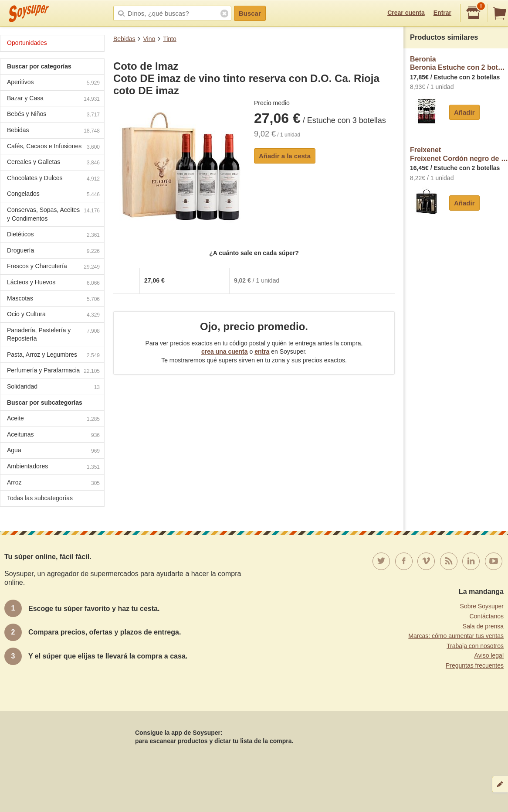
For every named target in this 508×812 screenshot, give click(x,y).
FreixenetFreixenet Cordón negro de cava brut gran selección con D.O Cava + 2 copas (459, 154)
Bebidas (124, 39)
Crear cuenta (406, 13)
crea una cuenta (225, 351)
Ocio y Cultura (53, 315)
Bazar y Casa (53, 99)
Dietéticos (53, 235)
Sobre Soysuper (482, 606)
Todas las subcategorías (40, 498)
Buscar (250, 13)
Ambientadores (53, 467)
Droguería (53, 251)
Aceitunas (53, 435)
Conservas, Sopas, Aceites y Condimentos (53, 214)
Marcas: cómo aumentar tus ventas (456, 636)
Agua (53, 451)
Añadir (464, 112)
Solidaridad (53, 387)
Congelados (53, 195)
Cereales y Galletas (53, 163)
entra (262, 351)
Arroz (53, 483)
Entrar (442, 13)
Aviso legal (489, 655)
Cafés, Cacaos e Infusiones (53, 147)
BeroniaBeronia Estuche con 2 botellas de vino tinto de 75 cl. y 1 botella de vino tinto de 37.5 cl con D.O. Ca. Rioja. (459, 63)
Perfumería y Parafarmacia (53, 371)
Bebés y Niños (53, 115)
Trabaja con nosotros (475, 646)
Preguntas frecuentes (475, 665)
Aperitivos (53, 83)
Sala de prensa (483, 626)
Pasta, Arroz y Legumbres (53, 356)
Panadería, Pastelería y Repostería (53, 334)
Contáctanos (486, 616)
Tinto (170, 39)
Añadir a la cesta (285, 156)
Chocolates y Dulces (53, 179)
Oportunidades (27, 43)
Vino (149, 39)
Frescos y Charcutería (53, 267)
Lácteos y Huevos (53, 283)
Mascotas (53, 299)
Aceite (53, 419)
